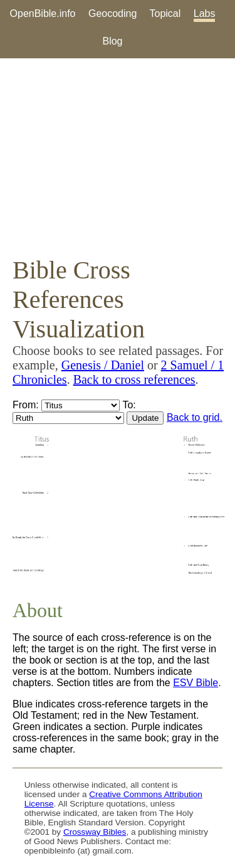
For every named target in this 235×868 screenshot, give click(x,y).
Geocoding (112, 13)
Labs (205, 13)
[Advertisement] (118, 157)
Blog (112, 41)
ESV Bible (196, 683)
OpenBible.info (43, 13)
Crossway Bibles (95, 832)
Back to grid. (195, 417)
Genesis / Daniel (103, 365)
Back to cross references (134, 379)
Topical (165, 13)
